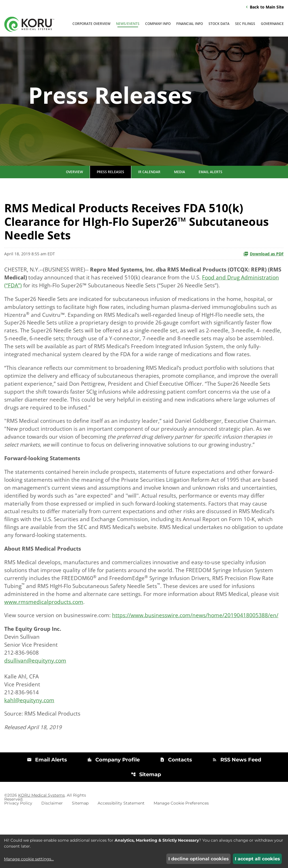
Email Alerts (210, 185)
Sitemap (146, 826)
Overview (74, 185)
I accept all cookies (257, 859)
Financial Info (190, 24)
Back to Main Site (264, 7)
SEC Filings (245, 24)
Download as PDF (264, 267)
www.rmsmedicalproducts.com (57, 637)
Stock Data (219, 24)
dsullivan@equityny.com (36, 707)
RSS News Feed (237, 811)
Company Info (158, 24)
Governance (272, 24)
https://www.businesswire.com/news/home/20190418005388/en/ (90, 659)
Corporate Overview (91, 24)
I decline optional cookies (199, 859)
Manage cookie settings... (29, 859)
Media (180, 185)
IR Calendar (149, 185)
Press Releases (110, 185)
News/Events (128, 24)
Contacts (176, 811)
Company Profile (113, 811)
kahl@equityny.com (30, 750)
